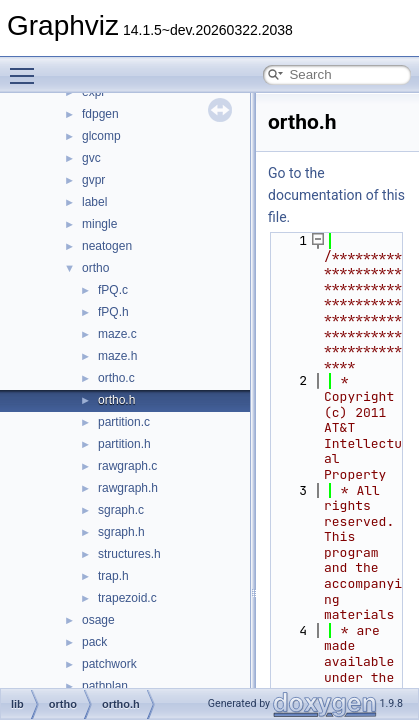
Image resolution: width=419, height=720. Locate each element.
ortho (95, 268)
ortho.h (116, 400)
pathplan (105, 686)
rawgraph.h (128, 488)
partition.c (124, 422)
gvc (91, 158)
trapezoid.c (127, 598)
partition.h (124, 444)
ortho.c (116, 378)
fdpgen (100, 114)
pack (94, 642)
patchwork (109, 664)
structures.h (129, 554)
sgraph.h (121, 532)
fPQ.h (113, 312)
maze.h (117, 356)
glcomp (101, 136)
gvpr (93, 180)
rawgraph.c (127, 466)
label (94, 202)
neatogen (107, 246)
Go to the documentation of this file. (336, 195)
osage (98, 620)
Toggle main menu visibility (27, 67)
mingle (99, 224)
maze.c (117, 334)
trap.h (113, 576)
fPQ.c (113, 290)
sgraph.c (121, 510)
